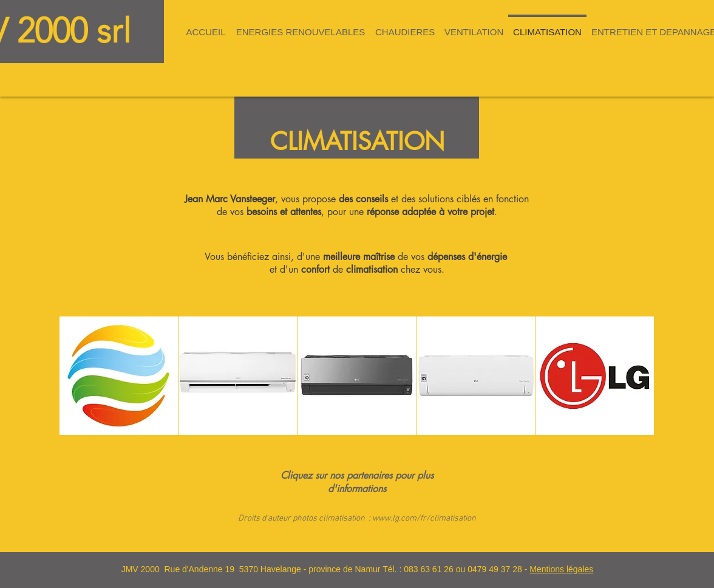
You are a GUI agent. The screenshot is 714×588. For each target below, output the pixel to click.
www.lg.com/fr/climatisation (424, 518)
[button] (301, 27)
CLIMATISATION (357, 142)
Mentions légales (561, 569)
